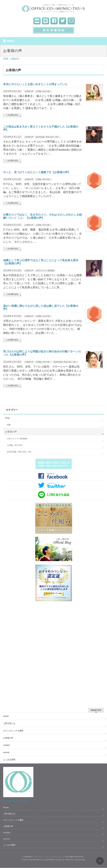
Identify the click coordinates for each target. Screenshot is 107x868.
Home (6, 716)
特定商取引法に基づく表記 (15, 801)
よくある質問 (9, 760)
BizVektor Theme (54, 860)
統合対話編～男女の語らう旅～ (48, 137)
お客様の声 (29, 91)
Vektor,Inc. (70, 860)
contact (6, 745)
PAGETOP (96, 710)
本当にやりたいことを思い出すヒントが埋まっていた (35, 84)
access (6, 752)
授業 (9, 425)
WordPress (38, 860)
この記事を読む (12, 115)
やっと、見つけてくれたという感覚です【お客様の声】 (37, 172)
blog (7, 418)
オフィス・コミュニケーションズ (50, 857)
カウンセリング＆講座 (13, 731)
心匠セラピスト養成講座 (45, 271)
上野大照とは (9, 723)
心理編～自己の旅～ (43, 91)
